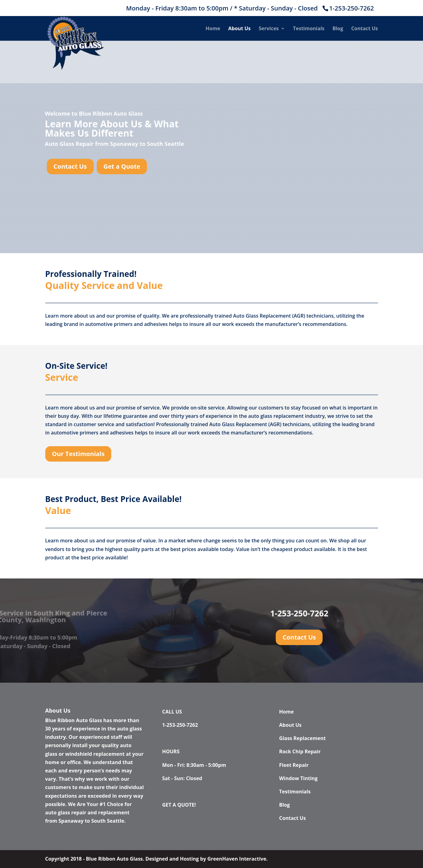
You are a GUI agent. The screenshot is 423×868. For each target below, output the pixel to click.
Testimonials (309, 29)
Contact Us (365, 29)
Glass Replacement (302, 738)
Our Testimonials (78, 454)
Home (213, 29)
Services (269, 29)
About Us (240, 29)
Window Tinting (298, 778)
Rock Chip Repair (300, 751)
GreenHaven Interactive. (238, 859)
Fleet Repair (294, 765)
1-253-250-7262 (351, 8)
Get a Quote (122, 166)
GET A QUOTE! (179, 805)
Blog (338, 29)
